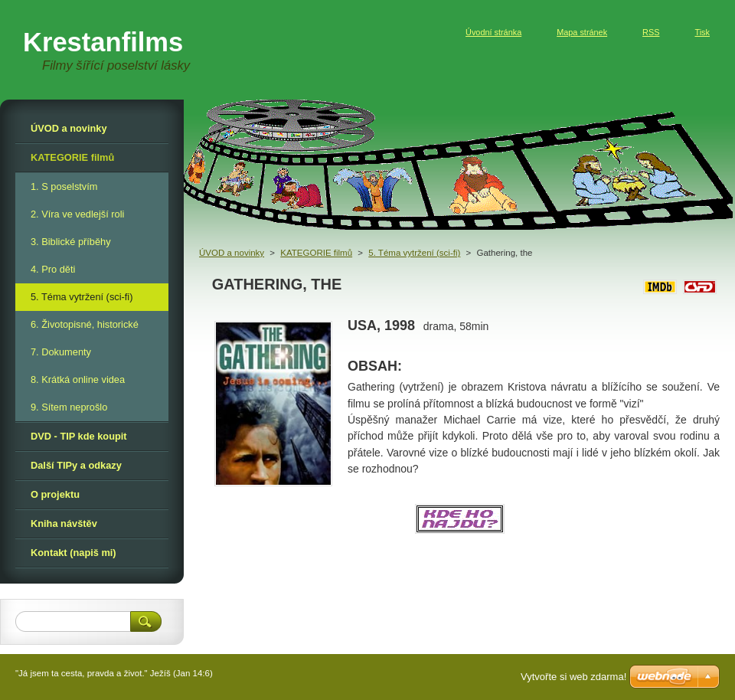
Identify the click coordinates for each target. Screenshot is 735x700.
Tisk (702, 32)
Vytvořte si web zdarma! (573, 677)
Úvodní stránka (493, 32)
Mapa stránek (582, 32)
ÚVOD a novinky (232, 253)
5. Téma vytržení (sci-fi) (414, 253)
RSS (651, 32)
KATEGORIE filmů (316, 253)
